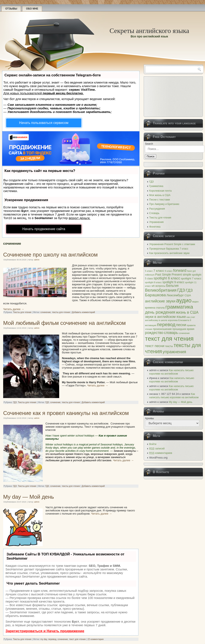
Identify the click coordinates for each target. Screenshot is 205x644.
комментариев (161, 453)
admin (37, 260)
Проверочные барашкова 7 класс (169, 249)
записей (157, 449)
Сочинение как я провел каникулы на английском (66, 413)
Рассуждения (157, 209)
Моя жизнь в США (160, 195)
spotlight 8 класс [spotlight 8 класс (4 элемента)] (153, 282)
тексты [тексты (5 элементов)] (169, 346)
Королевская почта (160, 191)
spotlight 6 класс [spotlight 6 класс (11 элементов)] (167, 278)
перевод (52, 639)
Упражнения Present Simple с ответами (172, 244)
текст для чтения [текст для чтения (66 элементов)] (169, 338)
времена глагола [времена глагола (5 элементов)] (155, 308)
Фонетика (155, 227)
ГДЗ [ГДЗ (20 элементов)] (181, 290)
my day (44, 639)
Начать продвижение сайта (44, 229)
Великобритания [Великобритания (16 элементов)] (161, 290)
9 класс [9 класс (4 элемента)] (169, 271)
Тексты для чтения (22, 312)
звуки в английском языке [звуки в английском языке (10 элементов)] (165, 317)
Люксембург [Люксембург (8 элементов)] (175, 295)
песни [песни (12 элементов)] (181, 325)
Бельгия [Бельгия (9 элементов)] (172, 286)
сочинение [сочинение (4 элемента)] (184, 333)
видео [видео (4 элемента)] (195, 302)
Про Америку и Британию (164, 204)
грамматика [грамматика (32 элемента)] (179, 307)
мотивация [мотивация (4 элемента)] (151, 325)
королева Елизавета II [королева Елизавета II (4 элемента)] (180, 320)
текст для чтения (77, 639)
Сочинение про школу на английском (50, 255)
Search (149, 144)
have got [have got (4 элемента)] (191, 271)
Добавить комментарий (84, 312)
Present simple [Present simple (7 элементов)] (181, 275)
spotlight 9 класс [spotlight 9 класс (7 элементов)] (173, 282)
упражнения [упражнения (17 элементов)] (174, 352)
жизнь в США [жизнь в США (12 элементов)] (187, 312)
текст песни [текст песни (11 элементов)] (155, 346)
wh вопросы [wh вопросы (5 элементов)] (159, 286)
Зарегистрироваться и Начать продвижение (45, 631)
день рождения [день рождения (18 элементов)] (160, 312)
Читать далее (14, 309)
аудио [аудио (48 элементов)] (184, 301)
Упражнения (156, 222)
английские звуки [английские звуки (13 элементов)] (160, 301)
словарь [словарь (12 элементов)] (171, 333)
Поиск (151, 156)
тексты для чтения (61, 312)
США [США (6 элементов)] (188, 295)
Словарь (154, 213)
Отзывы (11, 9)
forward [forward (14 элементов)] (180, 270)
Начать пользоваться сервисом (44, 123)
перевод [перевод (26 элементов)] (166, 324)
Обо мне (32, 9)
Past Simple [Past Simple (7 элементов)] (163, 275)
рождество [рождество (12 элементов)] (154, 333)
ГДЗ (15, 402)
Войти (153, 444)
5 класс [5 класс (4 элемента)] (149, 271)
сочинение (46, 312)
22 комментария (95, 639)
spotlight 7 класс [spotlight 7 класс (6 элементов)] (191, 278)
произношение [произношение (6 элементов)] (162, 329)
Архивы (149, 418)
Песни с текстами (160, 200)
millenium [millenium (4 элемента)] (150, 275)
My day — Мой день (29, 497)
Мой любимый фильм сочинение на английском (64, 323)
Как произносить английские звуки (169, 253)
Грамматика (156, 186)
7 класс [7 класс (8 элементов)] (159, 271)
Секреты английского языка (149, 31)
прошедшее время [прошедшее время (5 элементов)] (183, 329)
